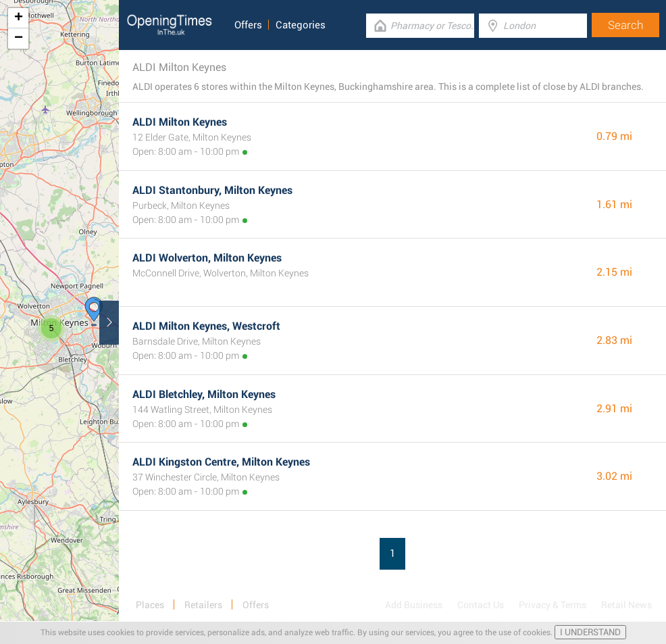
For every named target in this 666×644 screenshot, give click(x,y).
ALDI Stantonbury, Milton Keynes (212, 190)
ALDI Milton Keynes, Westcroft (206, 326)
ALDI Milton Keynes (180, 122)
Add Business (414, 605)
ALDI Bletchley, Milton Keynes (204, 394)
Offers (248, 25)
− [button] (19, 39)
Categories (301, 25)
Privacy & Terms (553, 605)
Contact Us (481, 605)
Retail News (626, 605)
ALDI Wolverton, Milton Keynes (207, 258)
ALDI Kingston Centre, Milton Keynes (221, 462)
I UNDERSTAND (590, 632)
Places (150, 605)
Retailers (203, 605)
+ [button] (19, 18)
